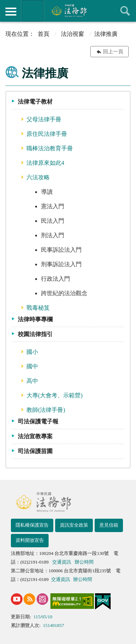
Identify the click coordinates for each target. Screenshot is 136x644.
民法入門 (53, 221)
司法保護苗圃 (35, 451)
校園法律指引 (35, 334)
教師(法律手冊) (46, 410)
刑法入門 (53, 235)
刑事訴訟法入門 (61, 264)
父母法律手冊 (44, 119)
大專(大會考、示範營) (55, 395)
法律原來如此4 (45, 163)
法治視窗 (73, 34)
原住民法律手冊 (47, 134)
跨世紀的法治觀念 (64, 293)
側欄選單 (11, 12)
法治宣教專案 (35, 436)
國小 (32, 352)
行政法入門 (55, 279)
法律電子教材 (35, 102)
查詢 (125, 11)
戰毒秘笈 (38, 308)
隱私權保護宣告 (32, 525)
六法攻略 (38, 177)
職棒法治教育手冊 (50, 148)
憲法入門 (53, 206)
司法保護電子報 (38, 421)
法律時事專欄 (35, 319)
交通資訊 (62, 562)
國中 (32, 366)
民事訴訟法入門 (61, 250)
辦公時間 (84, 562)
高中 (32, 381)
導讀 (47, 192)
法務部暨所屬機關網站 (33, 11)
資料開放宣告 (30, 540)
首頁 (44, 34)
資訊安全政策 (74, 525)
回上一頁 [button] (113, 52)
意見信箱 (109, 525)
